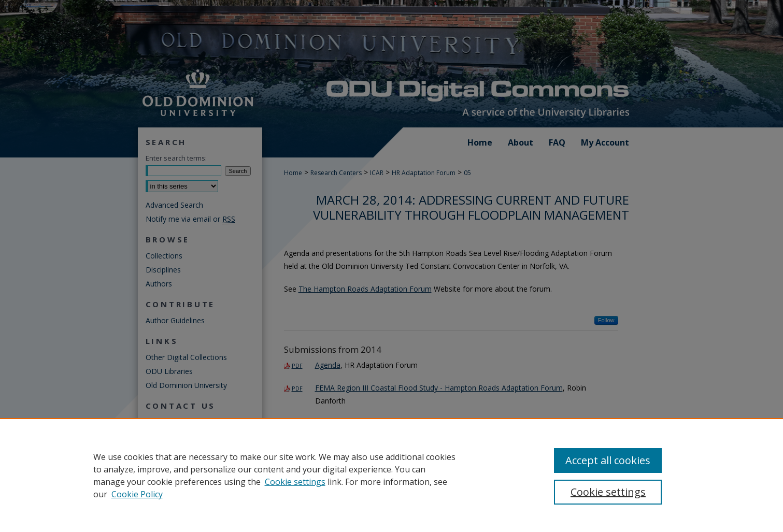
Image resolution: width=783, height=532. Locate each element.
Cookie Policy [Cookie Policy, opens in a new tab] (137, 494)
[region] (391, 475)
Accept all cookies (608, 460)
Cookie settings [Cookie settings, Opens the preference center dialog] (608, 492)
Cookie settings (295, 482)
